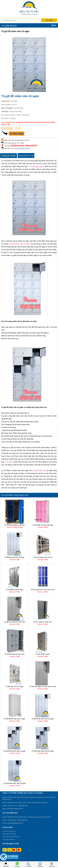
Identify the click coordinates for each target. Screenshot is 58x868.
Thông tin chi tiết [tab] (9, 156)
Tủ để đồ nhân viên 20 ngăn (14, 557)
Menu (54, 25)
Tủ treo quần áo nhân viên (43, 622)
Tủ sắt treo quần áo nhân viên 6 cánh (43, 686)
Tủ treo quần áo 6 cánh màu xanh (43, 590)
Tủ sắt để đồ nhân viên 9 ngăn (14, 719)
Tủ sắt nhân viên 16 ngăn (14, 686)
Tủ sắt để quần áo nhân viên (14, 654)
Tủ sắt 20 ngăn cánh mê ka (43, 557)
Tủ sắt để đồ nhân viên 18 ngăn (14, 751)
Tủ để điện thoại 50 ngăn (14, 590)
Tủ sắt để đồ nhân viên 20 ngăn (43, 719)
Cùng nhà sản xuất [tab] (26, 156)
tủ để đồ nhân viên (39, 470)
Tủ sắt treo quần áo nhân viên (14, 622)
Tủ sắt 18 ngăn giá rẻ (36, 166)
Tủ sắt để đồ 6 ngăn (43, 654)
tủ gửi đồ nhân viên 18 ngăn (19, 244)
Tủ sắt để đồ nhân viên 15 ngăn (43, 751)
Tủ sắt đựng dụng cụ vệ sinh (14, 525)
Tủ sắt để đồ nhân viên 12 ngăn (14, 783)
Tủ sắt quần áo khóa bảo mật (43, 525)
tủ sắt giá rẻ (9, 462)
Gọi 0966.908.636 (9, 26)
